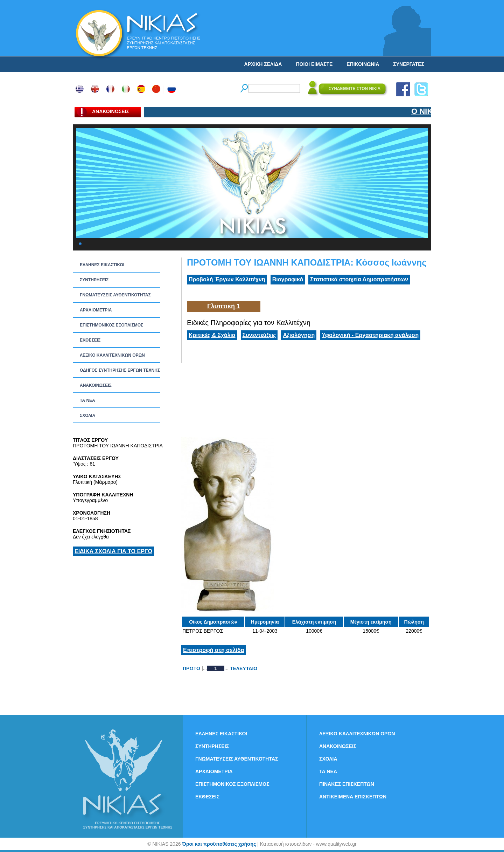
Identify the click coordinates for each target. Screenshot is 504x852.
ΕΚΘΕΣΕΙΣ (90, 340)
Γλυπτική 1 (224, 306)
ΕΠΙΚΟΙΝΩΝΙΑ (363, 64)
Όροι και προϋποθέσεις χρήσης (219, 844)
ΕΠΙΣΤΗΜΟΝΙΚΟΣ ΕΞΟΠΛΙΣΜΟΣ (111, 325)
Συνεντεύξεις (259, 335)
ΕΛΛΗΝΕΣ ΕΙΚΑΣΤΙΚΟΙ (102, 265)
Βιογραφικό (288, 279)
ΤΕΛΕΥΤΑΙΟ (244, 668)
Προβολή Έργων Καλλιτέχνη (227, 279)
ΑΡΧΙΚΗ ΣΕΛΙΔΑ (263, 64)
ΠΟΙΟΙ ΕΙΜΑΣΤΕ (314, 64)
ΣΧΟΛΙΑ (87, 415)
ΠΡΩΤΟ (191, 668)
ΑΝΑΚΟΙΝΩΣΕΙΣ (96, 385)
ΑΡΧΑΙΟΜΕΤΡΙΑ (96, 310)
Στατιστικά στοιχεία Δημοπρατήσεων (359, 279)
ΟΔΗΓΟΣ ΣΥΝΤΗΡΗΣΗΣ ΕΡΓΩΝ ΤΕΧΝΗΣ (120, 370)
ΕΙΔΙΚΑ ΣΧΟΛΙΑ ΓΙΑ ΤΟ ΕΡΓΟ (113, 551)
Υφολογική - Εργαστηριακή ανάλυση (370, 335)
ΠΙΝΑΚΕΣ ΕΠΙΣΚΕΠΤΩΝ (347, 784)
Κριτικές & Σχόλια (212, 335)
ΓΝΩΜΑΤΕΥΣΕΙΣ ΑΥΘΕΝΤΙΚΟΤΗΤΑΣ (115, 295)
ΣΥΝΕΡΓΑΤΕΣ (409, 64)
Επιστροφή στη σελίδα (214, 650)
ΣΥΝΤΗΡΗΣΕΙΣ (94, 280)
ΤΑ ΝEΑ (87, 400)
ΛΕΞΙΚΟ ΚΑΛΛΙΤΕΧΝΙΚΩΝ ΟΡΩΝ (112, 355)
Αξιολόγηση (299, 335)
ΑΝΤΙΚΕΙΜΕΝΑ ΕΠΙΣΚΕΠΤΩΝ (353, 797)
